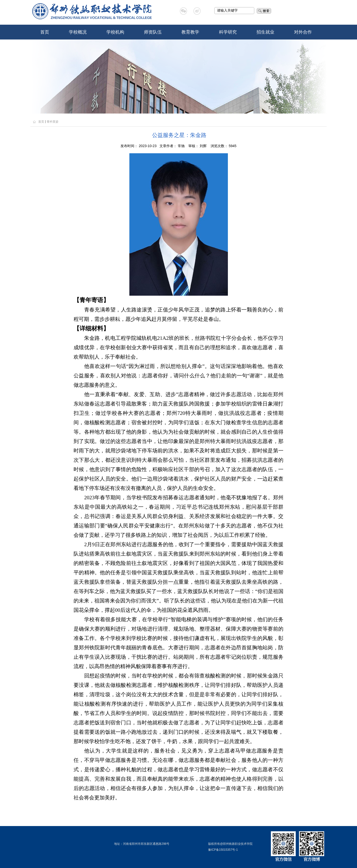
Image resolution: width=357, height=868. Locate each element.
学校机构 (115, 32)
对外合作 (303, 32)
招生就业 (265, 32)
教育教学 (190, 32)
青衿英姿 (53, 122)
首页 (45, 32)
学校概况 (78, 32)
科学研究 (228, 32)
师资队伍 (153, 32)
